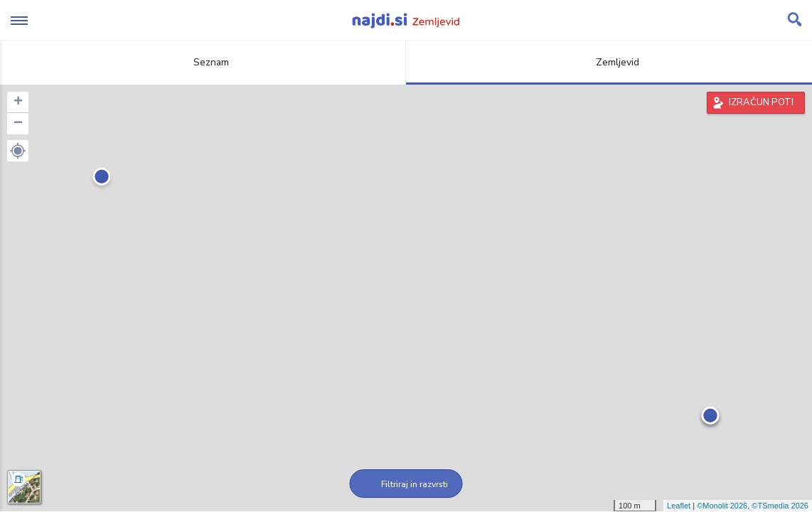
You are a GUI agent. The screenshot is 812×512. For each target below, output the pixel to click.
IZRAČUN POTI (761, 102)
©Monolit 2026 (722, 506)
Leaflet (679, 506)
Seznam (203, 62)
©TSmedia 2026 (780, 506)
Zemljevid (609, 62)
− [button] (18, 124)
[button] (18, 151)
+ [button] (18, 102)
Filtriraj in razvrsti (406, 484)
